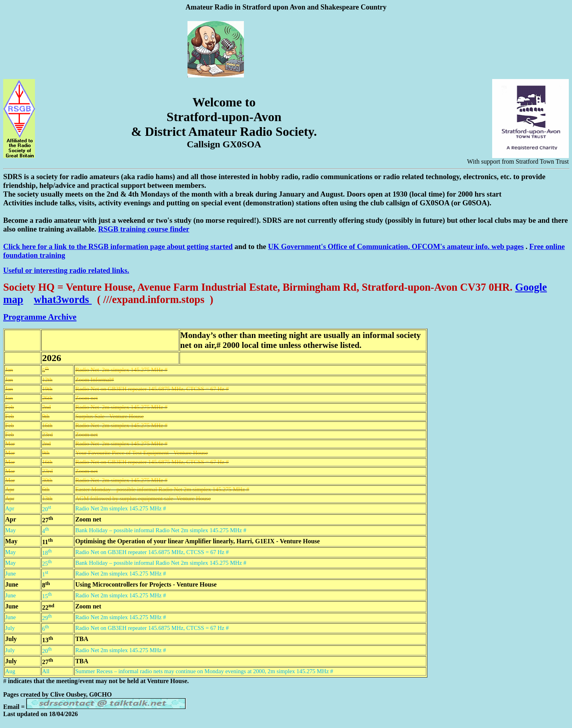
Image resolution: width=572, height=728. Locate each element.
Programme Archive (40, 317)
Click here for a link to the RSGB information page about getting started (118, 246)
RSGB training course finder (144, 229)
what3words (63, 299)
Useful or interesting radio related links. (66, 270)
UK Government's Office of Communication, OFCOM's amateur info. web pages (396, 246)
